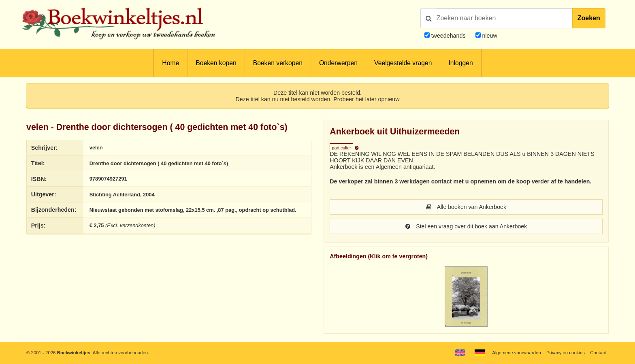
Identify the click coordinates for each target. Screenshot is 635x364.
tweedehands (449, 36)
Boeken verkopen (278, 63)
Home (170, 63)
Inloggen (460, 63)
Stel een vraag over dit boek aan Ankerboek (466, 226)
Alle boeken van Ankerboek (466, 207)
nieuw (489, 36)
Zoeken (589, 18)
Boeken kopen (216, 63)
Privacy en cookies (566, 353)
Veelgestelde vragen (403, 63)
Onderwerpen (338, 63)
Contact (598, 353)
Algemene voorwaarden (516, 353)
